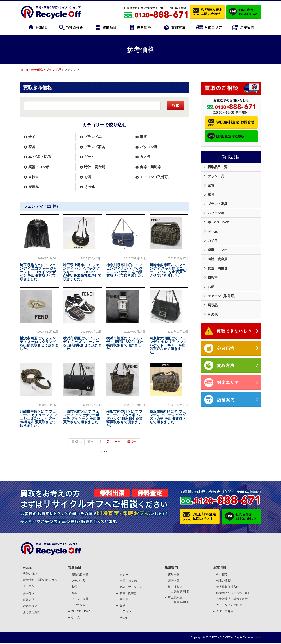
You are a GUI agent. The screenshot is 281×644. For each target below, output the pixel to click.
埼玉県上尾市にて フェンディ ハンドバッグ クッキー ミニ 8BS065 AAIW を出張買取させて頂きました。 (82, 272)
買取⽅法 (29, 600)
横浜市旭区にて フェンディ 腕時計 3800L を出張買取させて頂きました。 (125, 344)
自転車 (34, 177)
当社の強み (30, 574)
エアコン (125, 611)
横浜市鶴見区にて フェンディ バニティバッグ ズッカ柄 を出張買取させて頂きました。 (168, 417)
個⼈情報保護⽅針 (228, 587)
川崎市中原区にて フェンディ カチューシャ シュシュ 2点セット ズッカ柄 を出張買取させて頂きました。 (38, 419)
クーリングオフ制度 (229, 605)
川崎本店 (174, 581)
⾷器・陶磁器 (128, 593)
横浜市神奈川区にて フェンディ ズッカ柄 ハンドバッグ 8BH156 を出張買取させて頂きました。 (125, 419)
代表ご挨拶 (223, 581)
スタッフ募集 (225, 611)
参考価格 (37, 70)
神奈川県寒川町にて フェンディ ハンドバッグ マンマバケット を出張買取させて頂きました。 (126, 270)
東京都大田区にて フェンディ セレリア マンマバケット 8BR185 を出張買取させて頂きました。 (168, 345)
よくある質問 (32, 612)
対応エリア (30, 606)
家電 (143, 137)
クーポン (29, 586)
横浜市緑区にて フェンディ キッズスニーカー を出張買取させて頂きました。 (82, 344)
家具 (32, 147)
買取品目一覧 (218, 167)
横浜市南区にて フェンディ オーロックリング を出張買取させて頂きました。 (39, 344)
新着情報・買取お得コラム (40, 580)
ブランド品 (54, 70)
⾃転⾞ (124, 599)
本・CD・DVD (40, 157)
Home (24, 70)
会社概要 (222, 575)
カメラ (145, 157)
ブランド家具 (95, 147)
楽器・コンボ (39, 167)
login (258, 637)
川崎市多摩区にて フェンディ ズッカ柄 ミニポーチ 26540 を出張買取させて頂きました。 (168, 270)
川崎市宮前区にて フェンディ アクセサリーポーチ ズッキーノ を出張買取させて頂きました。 (82, 417)
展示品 (34, 187)
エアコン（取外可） (156, 177)
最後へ (132, 442)
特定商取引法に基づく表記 (233, 593)
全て (32, 137)
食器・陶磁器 (150, 167)
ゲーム (89, 157)
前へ (91, 442)
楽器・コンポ (128, 581)
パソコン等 (149, 147)
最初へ (76, 442)
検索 (176, 105)
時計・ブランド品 (131, 587)
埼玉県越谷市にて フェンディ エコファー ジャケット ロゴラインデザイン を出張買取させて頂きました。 (38, 272)
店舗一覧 (174, 575)
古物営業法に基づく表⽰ (232, 599)
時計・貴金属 (95, 167)
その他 (89, 187)
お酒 (88, 177)
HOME (27, 568)
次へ (118, 442)
